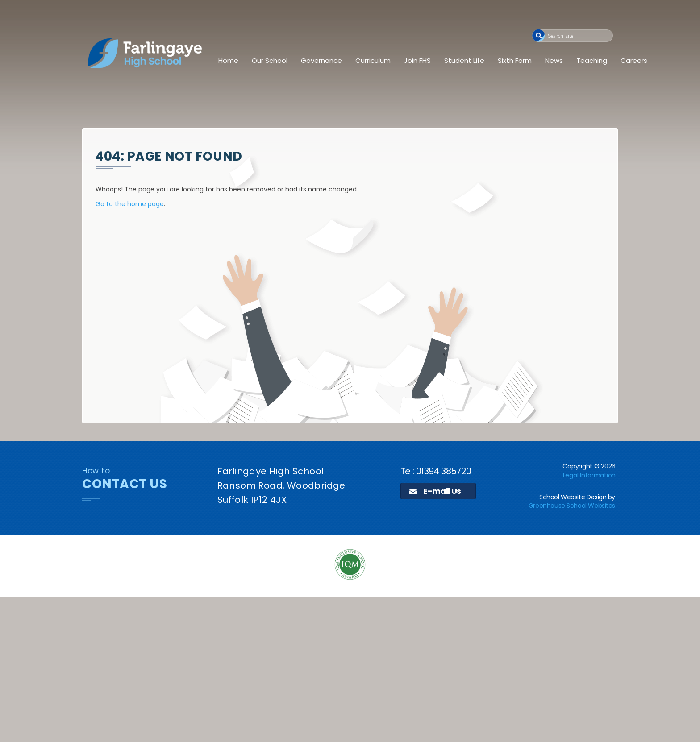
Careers (634, 60)
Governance (321, 60)
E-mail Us (435, 491)
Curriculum (373, 60)
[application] (350, 668)
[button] (539, 35)
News (554, 60)
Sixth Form (515, 60)
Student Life (464, 60)
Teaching (592, 60)
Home (228, 60)
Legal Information (589, 475)
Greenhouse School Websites (572, 506)
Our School (270, 60)
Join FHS (417, 60)
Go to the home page (130, 204)
